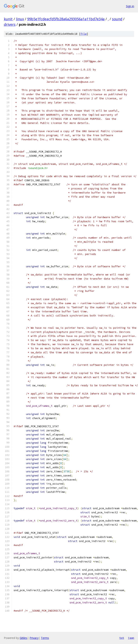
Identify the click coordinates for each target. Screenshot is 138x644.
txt (122, 638)
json (131, 638)
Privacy (34, 638)
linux (20, 19)
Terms (45, 638)
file (84, 34)
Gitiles (23, 638)
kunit (8, 19)
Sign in (130, 6)
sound (117, 19)
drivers (10, 24)
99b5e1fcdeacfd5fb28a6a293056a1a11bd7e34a (66, 19)
